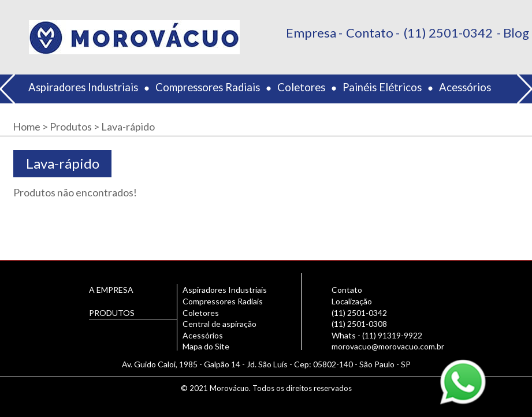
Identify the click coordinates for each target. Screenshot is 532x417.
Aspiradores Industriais (83, 87)
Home (27, 126)
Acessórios (465, 87)
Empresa (311, 33)
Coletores (301, 87)
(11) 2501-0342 (448, 33)
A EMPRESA (111, 290)
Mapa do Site (206, 346)
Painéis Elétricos (382, 87)
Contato (370, 33)
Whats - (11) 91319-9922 (377, 335)
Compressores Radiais (208, 87)
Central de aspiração (220, 324)
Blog (516, 33)
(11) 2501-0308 (359, 324)
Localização (352, 301)
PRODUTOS (112, 313)
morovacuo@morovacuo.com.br (388, 346)
